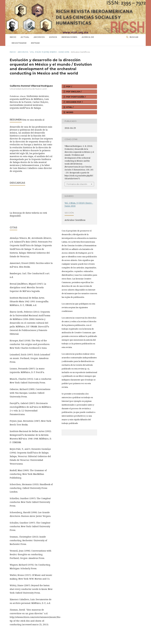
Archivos (39, 37)
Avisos (53, 37)
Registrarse (19, 43)
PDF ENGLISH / (74, 92)
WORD (69, 112)
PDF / (69, 86)
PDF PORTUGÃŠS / (76, 97)
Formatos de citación (77, 184)
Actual (25, 37)
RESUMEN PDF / (74, 102)
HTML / (70, 107)
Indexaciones (69, 37)
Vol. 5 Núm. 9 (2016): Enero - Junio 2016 (49, 52)
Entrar (35, 43)
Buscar (134, 37)
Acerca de (88, 37)
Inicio (13, 37)
